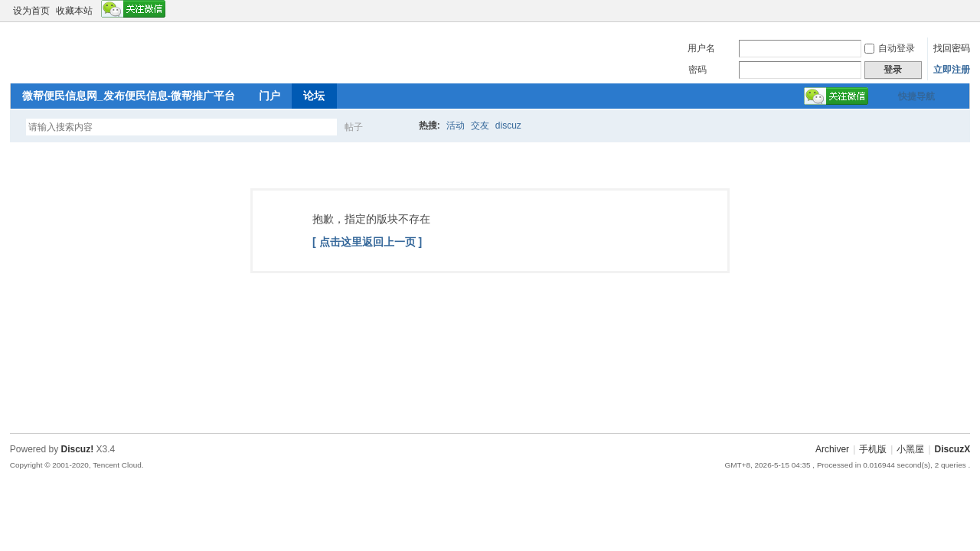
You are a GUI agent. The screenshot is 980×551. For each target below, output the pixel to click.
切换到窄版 (961, 11)
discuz (508, 126)
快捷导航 (916, 96)
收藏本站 (74, 11)
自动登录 (890, 48)
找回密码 (952, 48)
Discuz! (78, 449)
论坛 (314, 96)
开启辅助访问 (949, 11)
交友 (480, 126)
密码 (697, 70)
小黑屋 (910, 449)
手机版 (873, 449)
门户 (269, 96)
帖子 (354, 127)
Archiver (832, 449)
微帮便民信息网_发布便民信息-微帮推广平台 (129, 96)
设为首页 (31, 11)
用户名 (701, 48)
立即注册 (952, 70)
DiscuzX (953, 449)
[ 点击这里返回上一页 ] (367, 242)
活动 (456, 126)
